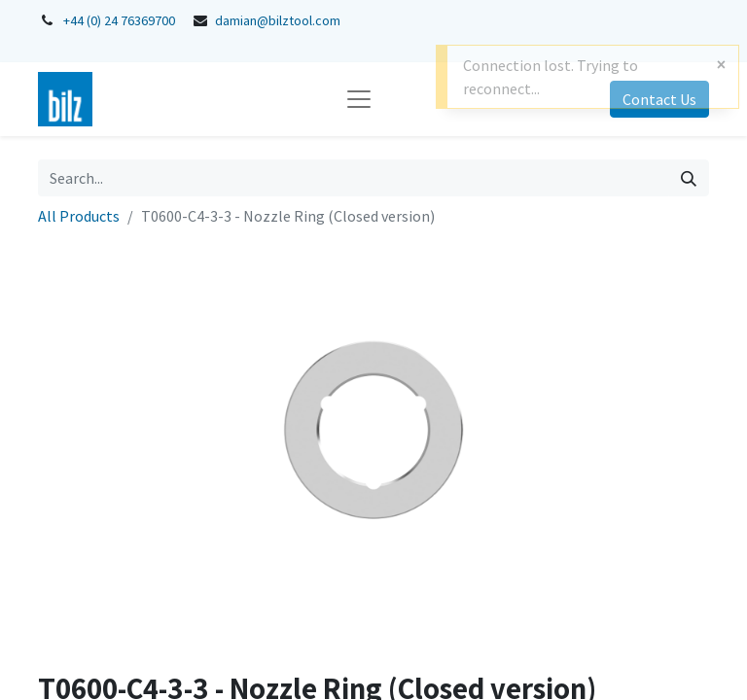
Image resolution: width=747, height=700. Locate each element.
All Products (79, 216)
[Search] (689, 178)
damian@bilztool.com (278, 20)
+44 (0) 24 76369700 (119, 20)
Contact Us (659, 99)
